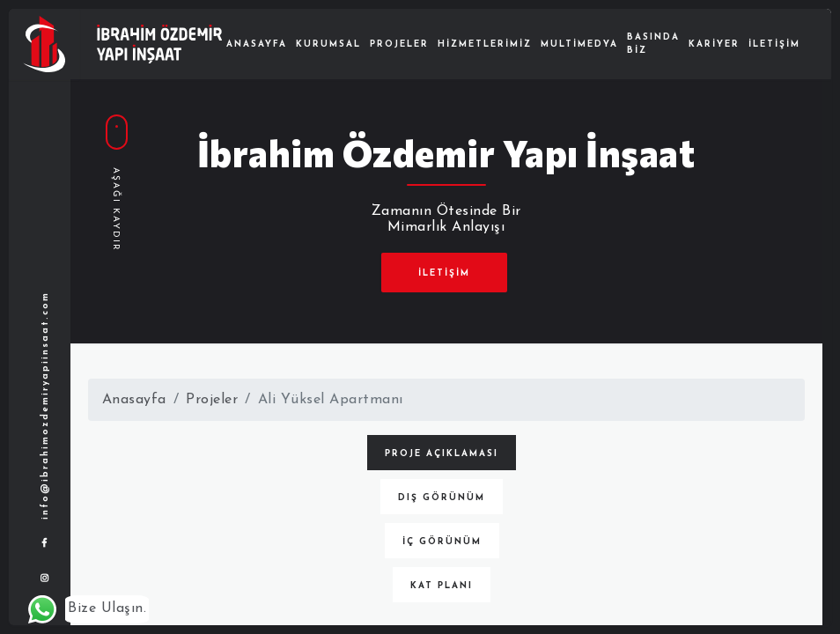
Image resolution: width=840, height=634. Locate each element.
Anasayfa (257, 44)
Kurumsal (328, 44)
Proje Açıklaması (442, 454)
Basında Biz (653, 44)
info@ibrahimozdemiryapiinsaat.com (45, 406)
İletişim (774, 44)
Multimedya (579, 44)
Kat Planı (442, 586)
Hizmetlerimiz (485, 44)
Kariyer (714, 44)
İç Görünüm (442, 542)
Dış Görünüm (442, 498)
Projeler (399, 44)
